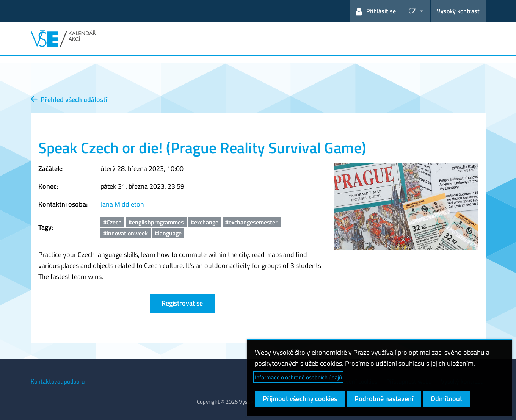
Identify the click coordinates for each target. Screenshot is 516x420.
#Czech (112, 222)
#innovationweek (125, 233)
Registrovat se (182, 303)
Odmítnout (446, 399)
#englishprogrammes (156, 222)
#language (168, 233)
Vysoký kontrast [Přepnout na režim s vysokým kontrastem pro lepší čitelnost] (458, 11)
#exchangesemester (251, 222)
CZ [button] (412, 11)
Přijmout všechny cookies (300, 399)
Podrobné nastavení (384, 399)
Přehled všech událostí (69, 100)
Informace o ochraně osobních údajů (298, 377)
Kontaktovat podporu (58, 381)
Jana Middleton (122, 204)
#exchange (205, 222)
